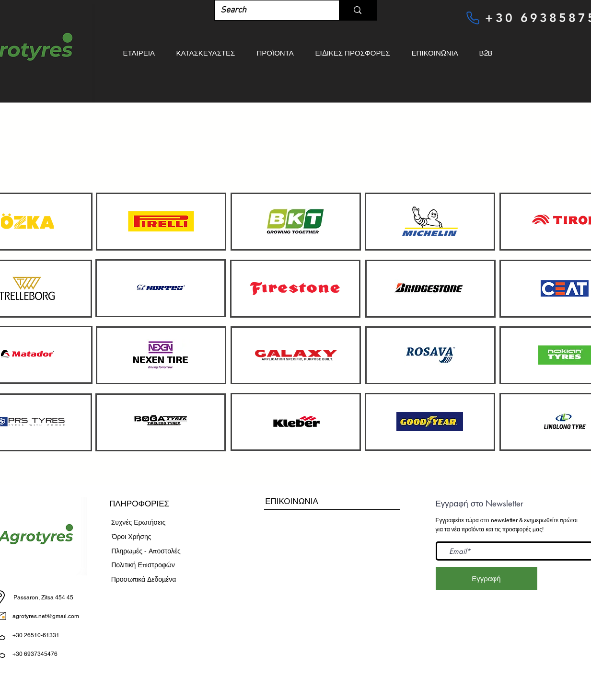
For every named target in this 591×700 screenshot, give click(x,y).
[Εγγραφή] (487, 578)
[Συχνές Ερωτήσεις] (139, 523)
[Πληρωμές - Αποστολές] (146, 551)
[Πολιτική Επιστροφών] (143, 565)
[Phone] (473, 18)
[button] (139, 504)
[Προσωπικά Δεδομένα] (144, 580)
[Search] (270, 10)
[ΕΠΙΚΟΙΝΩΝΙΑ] (292, 501)
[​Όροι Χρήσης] (132, 537)
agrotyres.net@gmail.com (46, 616)
